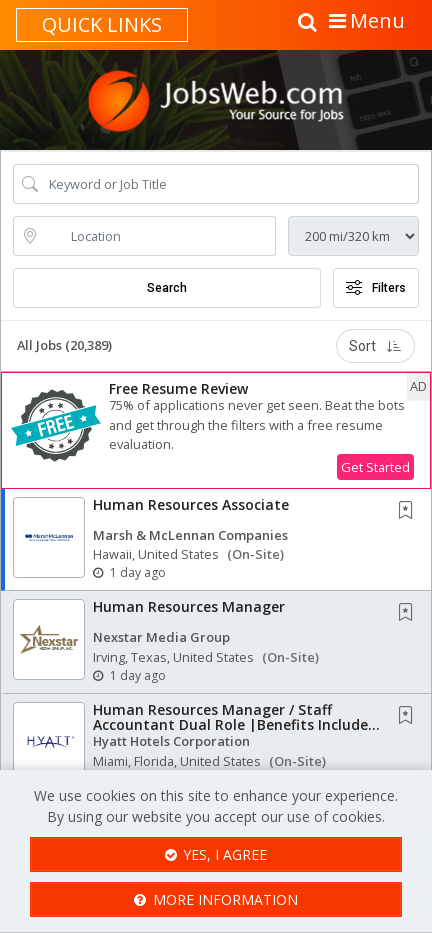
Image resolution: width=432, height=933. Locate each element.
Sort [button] (375, 346)
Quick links (102, 24)
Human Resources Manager (189, 606)
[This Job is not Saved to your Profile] (410, 511)
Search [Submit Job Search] (167, 288)
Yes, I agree (216, 854)
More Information (216, 899)
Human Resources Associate (191, 504)
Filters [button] (376, 288)
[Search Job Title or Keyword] (230, 184)
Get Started (375, 467)
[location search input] (158, 236)
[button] (216, 430)
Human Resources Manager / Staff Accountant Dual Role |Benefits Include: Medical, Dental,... (232, 725)
